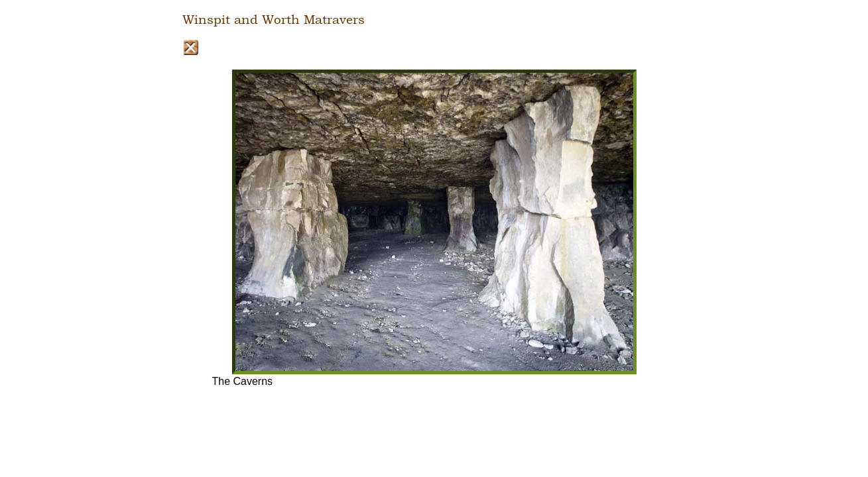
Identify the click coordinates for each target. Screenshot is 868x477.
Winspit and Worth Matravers (274, 20)
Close (191, 47)
